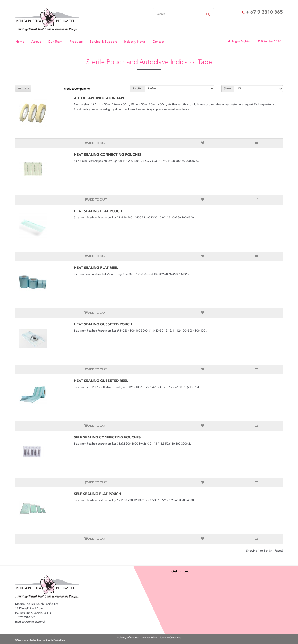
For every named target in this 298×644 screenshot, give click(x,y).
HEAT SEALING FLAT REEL (96, 268)
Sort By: (137, 89)
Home (20, 42)
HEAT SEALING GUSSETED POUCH (103, 324)
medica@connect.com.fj (30, 622)
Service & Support (103, 42)
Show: (228, 89)
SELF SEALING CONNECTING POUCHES (107, 437)
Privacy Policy (150, 638)
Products (76, 42)
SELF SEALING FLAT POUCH (97, 494)
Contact (158, 42)
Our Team (55, 42)
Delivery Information (128, 638)
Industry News (135, 42)
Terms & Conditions (170, 638)
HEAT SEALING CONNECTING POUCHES (108, 155)
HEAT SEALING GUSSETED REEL (101, 381)
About (36, 42)
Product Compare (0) (77, 89)
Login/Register (239, 41)
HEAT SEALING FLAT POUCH (98, 211)
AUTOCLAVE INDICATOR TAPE (99, 98)
